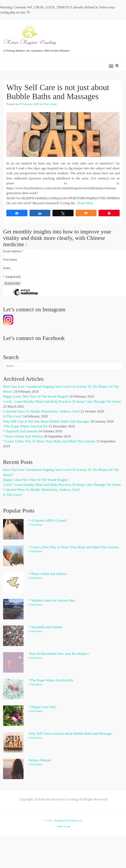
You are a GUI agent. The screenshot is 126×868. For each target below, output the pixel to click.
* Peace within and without (23, 436)
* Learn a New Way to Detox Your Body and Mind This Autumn (49, 441)
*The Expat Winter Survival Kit (25, 426)
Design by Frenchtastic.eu (68, 820)
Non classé (50, 104)
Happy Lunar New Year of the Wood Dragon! (36, 396)
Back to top (63, 826)
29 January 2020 (29, 104)
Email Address (13, 251)
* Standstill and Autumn (20, 431)
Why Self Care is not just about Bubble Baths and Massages (58, 92)
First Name (10, 260)
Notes (7, 268)
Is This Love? (13, 416)
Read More (85, 203)
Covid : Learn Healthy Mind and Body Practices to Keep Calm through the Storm (62, 402)
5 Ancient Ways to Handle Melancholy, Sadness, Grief (41, 411)
